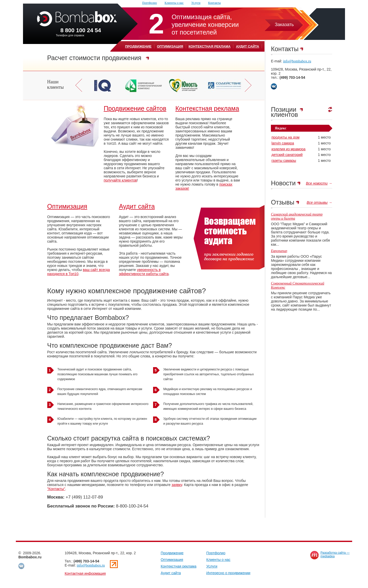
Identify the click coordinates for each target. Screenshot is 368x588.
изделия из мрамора (288, 149)
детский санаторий (287, 155)
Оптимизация (170, 46)
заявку (177, 485)
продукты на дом (285, 137)
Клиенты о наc (174, 3)
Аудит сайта (248, 46)
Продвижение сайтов (135, 108)
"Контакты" (56, 489)
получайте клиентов (120, 180)
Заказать (284, 25)
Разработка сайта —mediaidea (335, 555)
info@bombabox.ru (297, 61)
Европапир (279, 251)
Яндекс (280, 128)
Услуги (196, 3)
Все (317, 183)
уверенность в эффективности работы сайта (144, 272)
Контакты (214, 3)
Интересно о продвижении (228, 573)
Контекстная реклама (210, 46)
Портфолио (149, 3)
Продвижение (138, 46)
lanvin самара (283, 143)
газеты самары (284, 161)
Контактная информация (85, 573)
